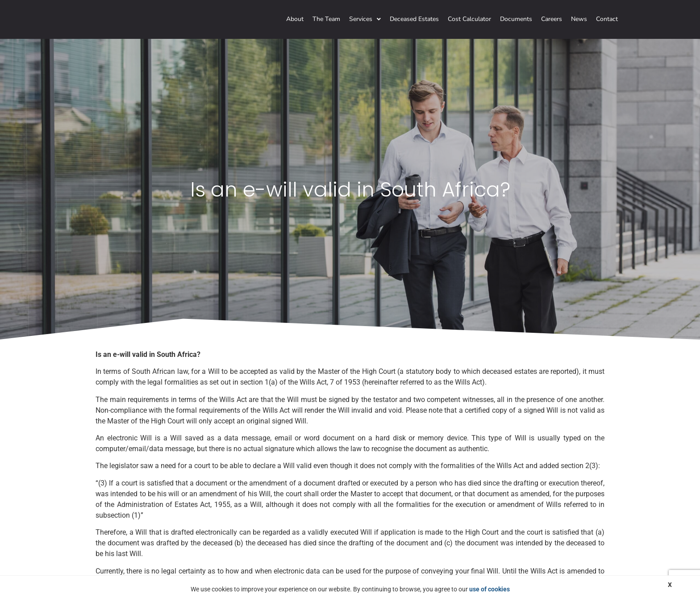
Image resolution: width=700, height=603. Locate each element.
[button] (365, 19)
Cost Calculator (469, 19)
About (295, 19)
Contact (607, 19)
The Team (326, 19)
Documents (516, 19)
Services (365, 19)
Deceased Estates (414, 19)
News (579, 19)
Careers (552, 19)
